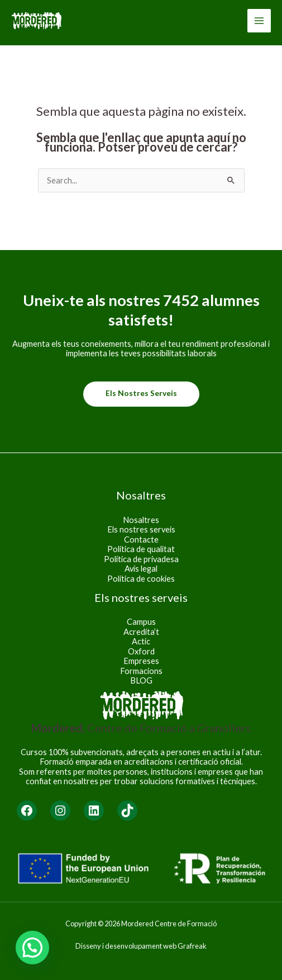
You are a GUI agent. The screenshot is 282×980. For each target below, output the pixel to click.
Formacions (141, 671)
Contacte (141, 540)
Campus (141, 622)
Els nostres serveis (141, 393)
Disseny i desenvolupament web (126, 946)
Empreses (141, 661)
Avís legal (141, 569)
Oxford (141, 651)
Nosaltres (141, 520)
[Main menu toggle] (259, 21)
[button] (32, 948)
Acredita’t (141, 632)
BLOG (141, 680)
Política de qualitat (141, 549)
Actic (141, 641)
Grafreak (192, 946)
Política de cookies (141, 579)
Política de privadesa (141, 559)
